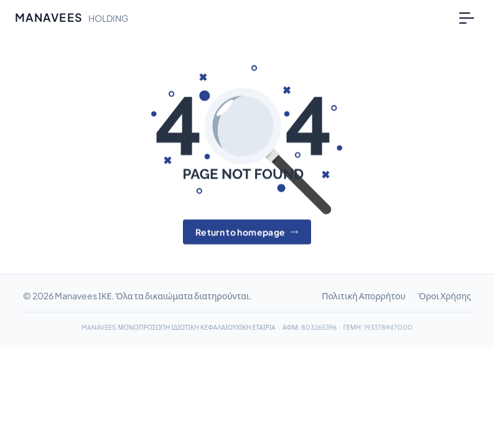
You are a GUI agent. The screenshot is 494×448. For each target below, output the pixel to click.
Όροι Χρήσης (445, 296)
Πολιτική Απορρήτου (364, 296)
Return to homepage (247, 232)
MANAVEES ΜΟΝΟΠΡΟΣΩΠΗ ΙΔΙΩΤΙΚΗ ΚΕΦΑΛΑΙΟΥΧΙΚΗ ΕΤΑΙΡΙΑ (179, 327)
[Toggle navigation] (467, 17)
